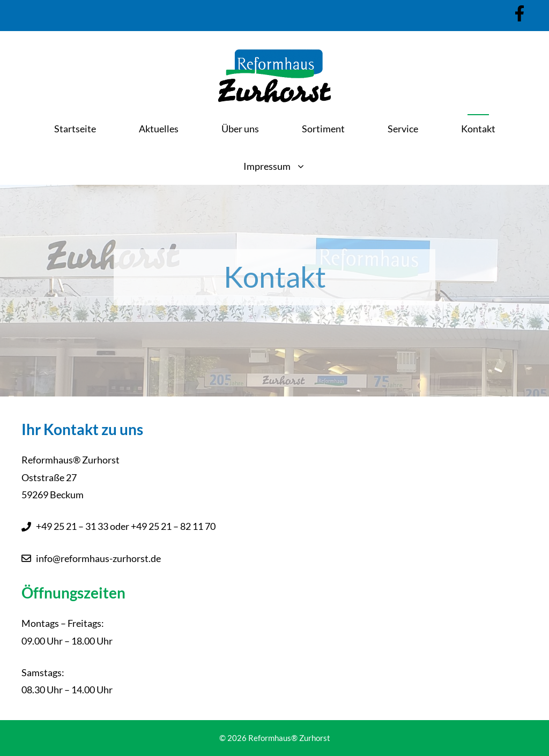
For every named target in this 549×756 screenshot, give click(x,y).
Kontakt (478, 129)
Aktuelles (159, 129)
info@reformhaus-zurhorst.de (98, 558)
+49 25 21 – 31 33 (72, 526)
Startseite (75, 129)
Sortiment (323, 129)
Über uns (240, 129)
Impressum (285, 166)
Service (403, 129)
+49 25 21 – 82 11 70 (173, 526)
